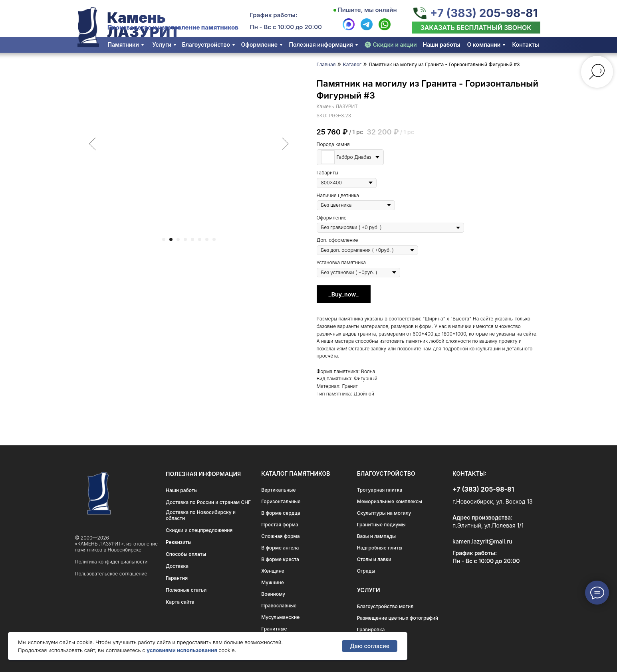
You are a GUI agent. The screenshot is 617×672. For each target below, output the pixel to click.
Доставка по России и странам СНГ (208, 502)
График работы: (274, 15)
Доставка (177, 566)
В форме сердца (281, 513)
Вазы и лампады (376, 536)
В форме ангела (280, 548)
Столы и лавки (374, 559)
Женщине (273, 571)
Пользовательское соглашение (111, 574)
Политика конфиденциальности (111, 562)
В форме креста (280, 559)
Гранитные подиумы (381, 525)
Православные (279, 606)
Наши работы (442, 44)
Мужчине (272, 582)
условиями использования (182, 650)
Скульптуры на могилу (384, 513)
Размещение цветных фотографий (398, 618)
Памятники (123, 44)
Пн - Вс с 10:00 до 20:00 (286, 27)
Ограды (366, 571)
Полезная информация (321, 44)
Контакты (526, 44)
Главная (326, 64)
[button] (476, 28)
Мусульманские (280, 617)
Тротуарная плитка (380, 490)
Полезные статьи (186, 590)
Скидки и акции (395, 44)
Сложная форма (280, 536)
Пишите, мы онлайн (367, 10)
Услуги (162, 44)
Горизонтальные (281, 501)
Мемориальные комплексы (390, 501)
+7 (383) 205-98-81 (484, 13)
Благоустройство (206, 44)
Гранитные (274, 629)
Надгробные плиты (380, 548)
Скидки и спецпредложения (199, 530)
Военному (273, 594)
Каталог (352, 64)
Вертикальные (278, 490)
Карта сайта (180, 602)
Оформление (260, 44)
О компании (484, 44)
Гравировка (371, 630)
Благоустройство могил (385, 606)
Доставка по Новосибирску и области (201, 515)
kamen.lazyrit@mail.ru (482, 541)
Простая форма (280, 525)
